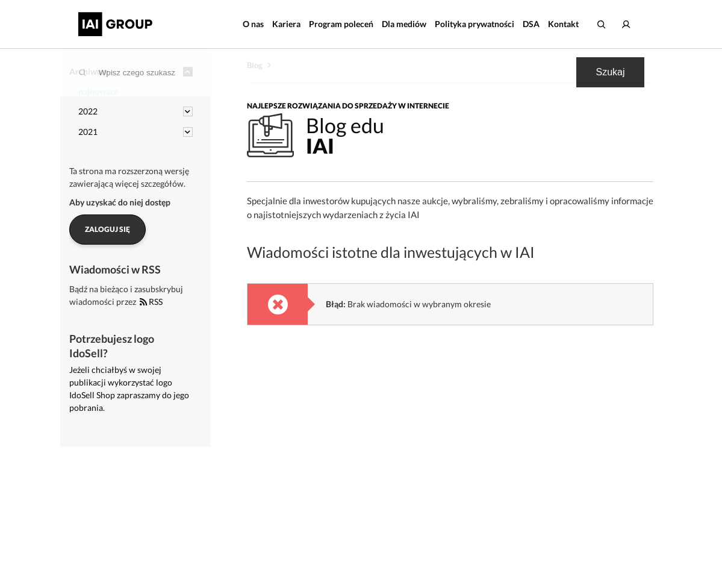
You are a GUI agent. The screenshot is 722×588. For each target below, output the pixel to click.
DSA (531, 24)
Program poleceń (341, 24)
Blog (255, 65)
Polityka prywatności (475, 24)
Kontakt (563, 24)
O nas (253, 24)
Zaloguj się (107, 229)
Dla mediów (404, 24)
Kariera (286, 24)
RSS (151, 302)
